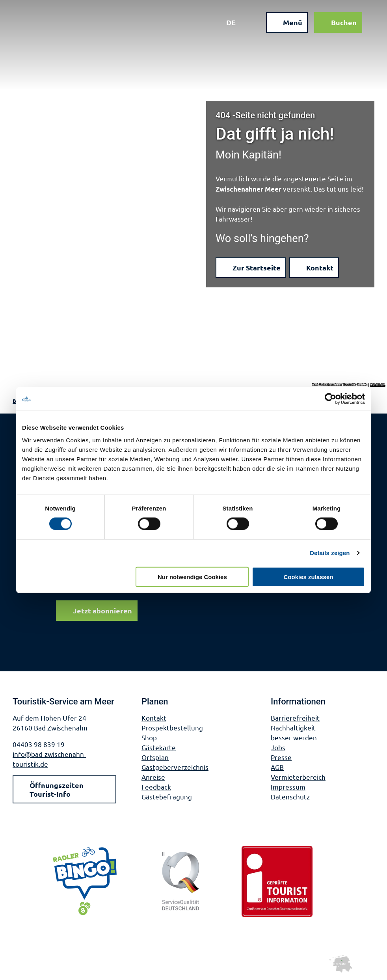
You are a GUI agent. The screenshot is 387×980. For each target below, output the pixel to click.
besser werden (294, 737)
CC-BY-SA (378, 385)
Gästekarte (159, 747)
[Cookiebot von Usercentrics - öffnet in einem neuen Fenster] (330, 399)
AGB (277, 767)
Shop (149, 737)
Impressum (288, 787)
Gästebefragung (167, 796)
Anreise (153, 777)
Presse (281, 757)
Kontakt (154, 718)
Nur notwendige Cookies (192, 577)
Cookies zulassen (309, 577)
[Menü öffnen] (287, 23)
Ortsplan (155, 757)
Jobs (278, 747)
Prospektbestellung (172, 728)
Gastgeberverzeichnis (175, 767)
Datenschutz (290, 796)
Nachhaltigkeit (293, 728)
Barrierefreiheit (295, 718)
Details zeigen (330, 553)
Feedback (156, 787)
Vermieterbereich (298, 777)
